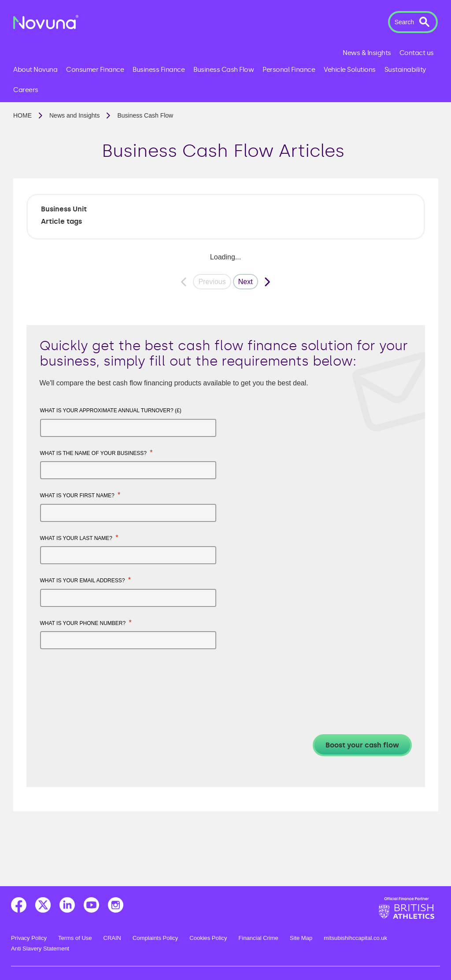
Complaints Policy (155, 938)
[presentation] (107, 677)
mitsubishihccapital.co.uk (355, 938)
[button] (413, 22)
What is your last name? (79, 538)
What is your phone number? (86, 623)
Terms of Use (75, 938)
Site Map (301, 938)
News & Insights (367, 53)
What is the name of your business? (96, 453)
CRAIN (112, 938)
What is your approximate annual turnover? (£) (111, 410)
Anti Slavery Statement (40, 949)
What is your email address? (86, 580)
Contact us (417, 53)
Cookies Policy (208, 938)
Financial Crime (259, 938)
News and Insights (74, 115)
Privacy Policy (29, 938)
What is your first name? (80, 495)
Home (22, 115)
